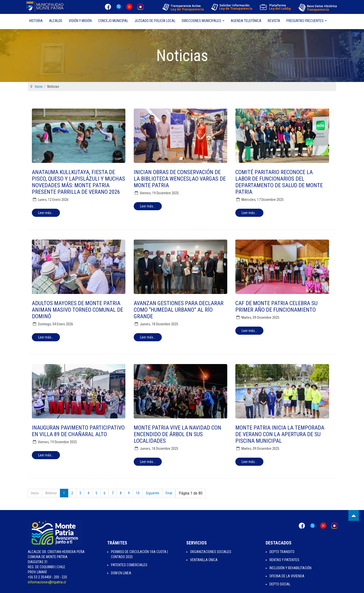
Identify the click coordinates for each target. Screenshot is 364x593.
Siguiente (153, 493)
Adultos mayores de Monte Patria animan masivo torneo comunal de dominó (77, 310)
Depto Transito (282, 552)
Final (169, 493)
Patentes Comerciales (129, 565)
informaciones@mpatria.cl (47, 582)
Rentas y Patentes (284, 560)
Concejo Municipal (113, 21)
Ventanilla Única (204, 560)
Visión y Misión (80, 21)
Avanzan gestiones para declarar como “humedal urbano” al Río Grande (179, 310)
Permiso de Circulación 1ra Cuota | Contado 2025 (139, 554)
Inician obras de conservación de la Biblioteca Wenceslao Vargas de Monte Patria (180, 179)
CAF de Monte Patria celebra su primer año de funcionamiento (276, 306)
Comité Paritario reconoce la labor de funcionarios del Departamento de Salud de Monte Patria (279, 182)
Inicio (39, 87)
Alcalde (56, 21)
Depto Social (280, 584)
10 (138, 493)
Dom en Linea (121, 573)
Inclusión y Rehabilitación (290, 568)
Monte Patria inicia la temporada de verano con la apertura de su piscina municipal (280, 434)
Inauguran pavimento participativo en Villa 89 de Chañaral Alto (78, 431)
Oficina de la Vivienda (287, 576)
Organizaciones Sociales (211, 552)
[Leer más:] (46, 213)
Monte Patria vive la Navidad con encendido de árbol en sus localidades (177, 434)
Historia (36, 21)
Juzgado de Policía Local (155, 21)
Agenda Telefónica (246, 21)
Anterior (51, 493)
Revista (274, 21)
